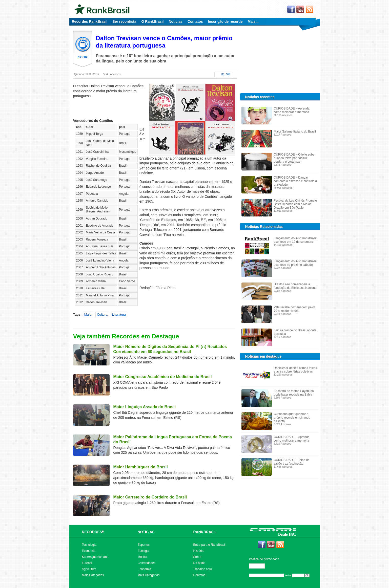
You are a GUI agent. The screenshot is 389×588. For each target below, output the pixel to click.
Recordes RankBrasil (90, 21)
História (199, 551)
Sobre (197, 557)
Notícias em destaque (263, 356)
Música (142, 557)
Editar (259, 566)
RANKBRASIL (205, 532)
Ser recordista (124, 21)
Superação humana (95, 557)
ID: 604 (226, 74)
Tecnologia (89, 545)
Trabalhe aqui (203, 569)
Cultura (102, 314)
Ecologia (144, 551)
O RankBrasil (153, 21)
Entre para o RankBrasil (209, 545)
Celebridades (147, 563)
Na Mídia (199, 563)
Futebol (87, 563)
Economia (89, 551)
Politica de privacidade (264, 559)
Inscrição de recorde (225, 21)
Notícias (175, 21)
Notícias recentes (260, 97)
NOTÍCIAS (146, 532)
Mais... (253, 21)
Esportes (144, 545)
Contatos (195, 21)
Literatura (119, 314)
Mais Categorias (93, 575)
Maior (88, 314)
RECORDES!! (93, 532)
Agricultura (89, 569)
